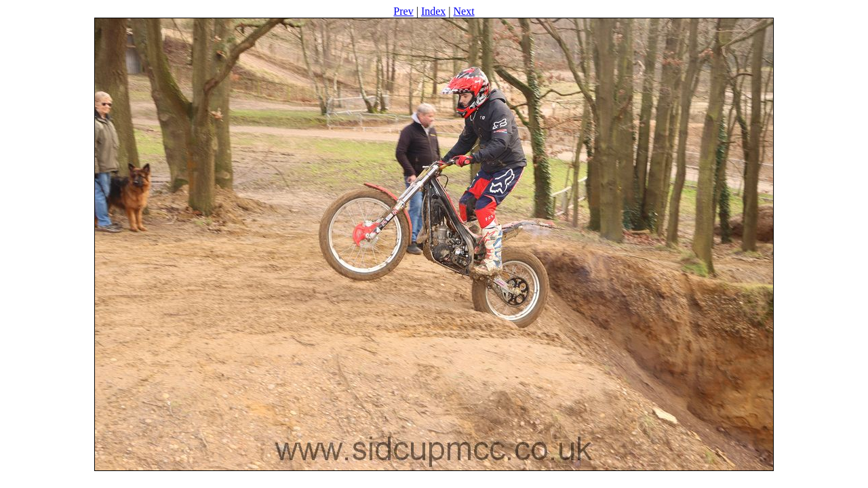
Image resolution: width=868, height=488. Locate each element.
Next (464, 11)
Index (433, 11)
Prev (403, 11)
